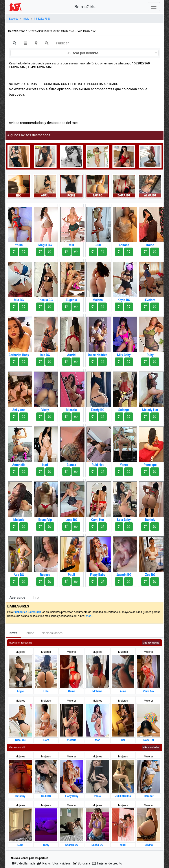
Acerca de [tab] (17, 597)
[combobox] (84, 53)
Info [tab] (36, 597)
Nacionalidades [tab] (52, 633)
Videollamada (24, 863)
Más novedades (151, 643)
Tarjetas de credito (107, 863)
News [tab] (13, 633)
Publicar (62, 43)
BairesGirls (85, 7)
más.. (89, 616)
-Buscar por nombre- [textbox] (83, 53)
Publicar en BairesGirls (27, 612)
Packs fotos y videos (54, 863)
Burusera (81, 863)
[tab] (15, 44)
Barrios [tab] (29, 633)
